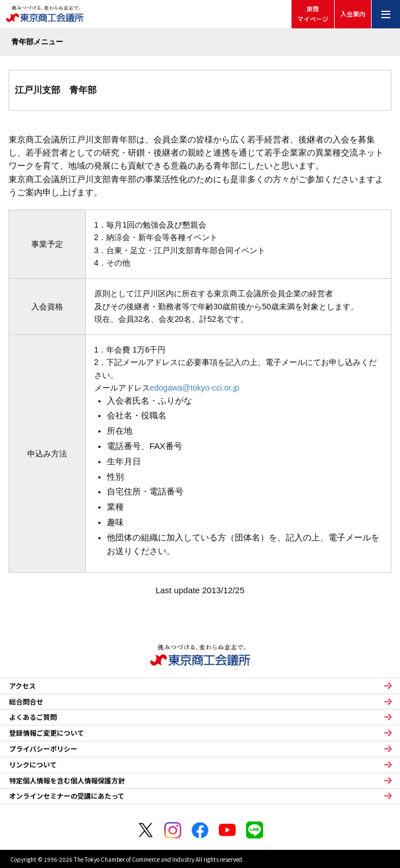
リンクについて (33, 765)
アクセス (22, 686)
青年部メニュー (37, 42)
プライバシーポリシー (43, 749)
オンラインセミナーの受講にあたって (67, 796)
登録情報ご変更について (47, 733)
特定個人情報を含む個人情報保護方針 (67, 781)
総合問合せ (26, 702)
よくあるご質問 (33, 717)
